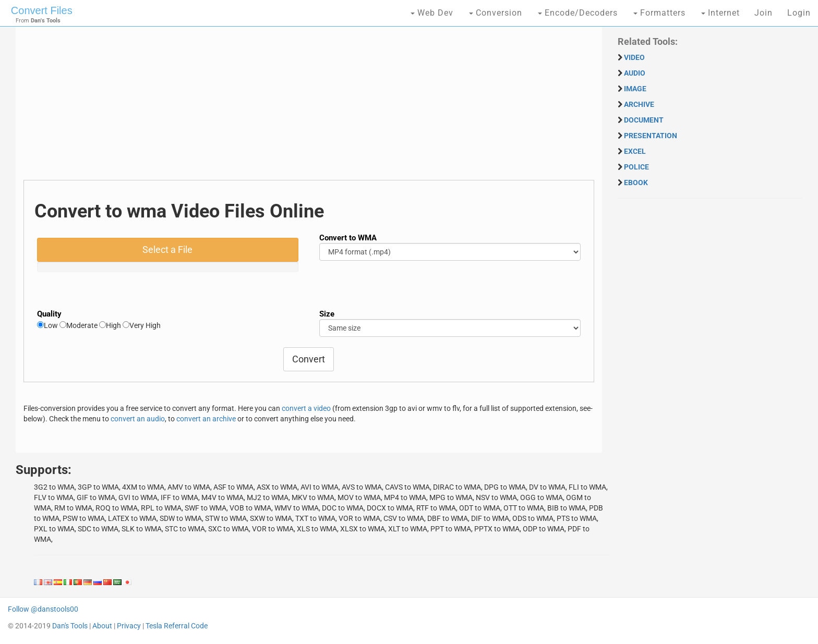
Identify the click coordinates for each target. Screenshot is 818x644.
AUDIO (635, 73)
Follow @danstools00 (43, 609)
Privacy (129, 626)
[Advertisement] (309, 107)
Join (763, 13)
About (102, 626)
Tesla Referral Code (177, 626)
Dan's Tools (70, 626)
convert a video (306, 408)
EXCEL (635, 151)
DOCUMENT (644, 120)
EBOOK (636, 183)
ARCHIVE (639, 104)
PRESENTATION (651, 136)
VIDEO (634, 57)
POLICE (636, 167)
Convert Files (42, 10)
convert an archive (206, 419)
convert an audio (138, 419)
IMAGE (635, 89)
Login (799, 13)
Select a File (167, 250)
